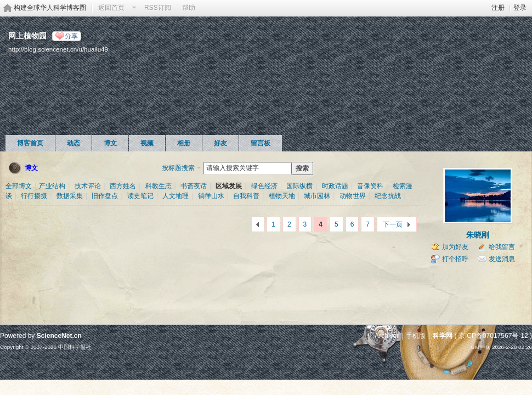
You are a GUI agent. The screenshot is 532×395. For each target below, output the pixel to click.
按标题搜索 (178, 168)
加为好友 (455, 247)
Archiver (387, 336)
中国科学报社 (75, 347)
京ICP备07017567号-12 (493, 336)
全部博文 (19, 186)
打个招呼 (455, 259)
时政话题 (335, 186)
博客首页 (30, 143)
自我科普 (246, 196)
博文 (110, 143)
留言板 (261, 143)
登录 (520, 8)
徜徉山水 (211, 196)
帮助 (189, 8)
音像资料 (370, 186)
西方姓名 (123, 186)
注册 (498, 8)
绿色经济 (264, 186)
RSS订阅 (158, 8)
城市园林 (317, 196)
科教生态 (159, 186)
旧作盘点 (105, 196)
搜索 (302, 168)
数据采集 (70, 196)
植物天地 (282, 196)
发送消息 (502, 259)
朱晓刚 (478, 235)
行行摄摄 (34, 196)
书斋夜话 (194, 186)
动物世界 (353, 196)
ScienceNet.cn (59, 336)
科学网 (443, 336)
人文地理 (176, 196)
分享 (71, 36)
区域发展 (229, 186)
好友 (220, 143)
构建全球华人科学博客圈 (50, 8)
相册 (184, 143)
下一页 (393, 224)
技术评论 (88, 186)
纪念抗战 (388, 196)
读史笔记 (140, 196)
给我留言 (502, 247)
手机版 (416, 336)
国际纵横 (299, 186)
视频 (147, 143)
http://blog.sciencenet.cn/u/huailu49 (58, 49)
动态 (73, 143)
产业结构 (52, 186)
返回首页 (111, 8)
